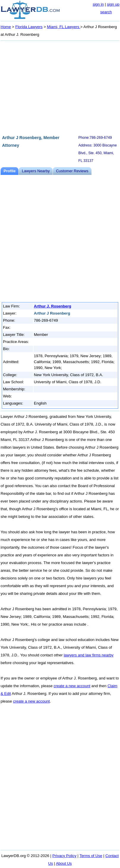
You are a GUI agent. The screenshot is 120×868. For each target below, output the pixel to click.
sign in (98, 4)
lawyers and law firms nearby (89, 655)
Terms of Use (91, 856)
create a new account (72, 686)
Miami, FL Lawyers (64, 27)
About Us (64, 863)
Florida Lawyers (29, 27)
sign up (113, 4)
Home (6, 27)
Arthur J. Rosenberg (53, 306)
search (106, 12)
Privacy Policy (64, 856)
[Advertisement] (60, 87)
